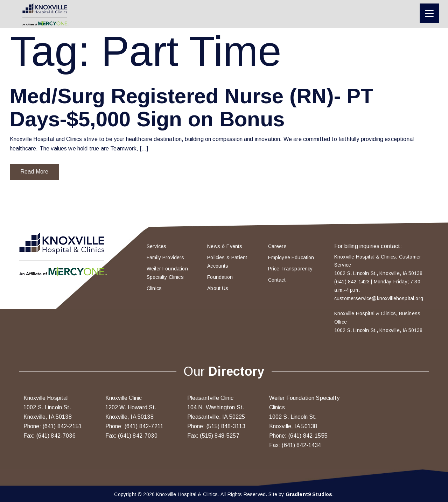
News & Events (225, 246)
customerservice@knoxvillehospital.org (379, 298)
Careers (277, 246)
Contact (277, 280)
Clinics (154, 288)
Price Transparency (290, 269)
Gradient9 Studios (309, 494)
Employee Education (291, 257)
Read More (34, 172)
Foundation (220, 277)
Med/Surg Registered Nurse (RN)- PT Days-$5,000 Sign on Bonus (192, 108)
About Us (218, 288)
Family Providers (166, 257)
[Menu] (429, 13)
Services (156, 246)
